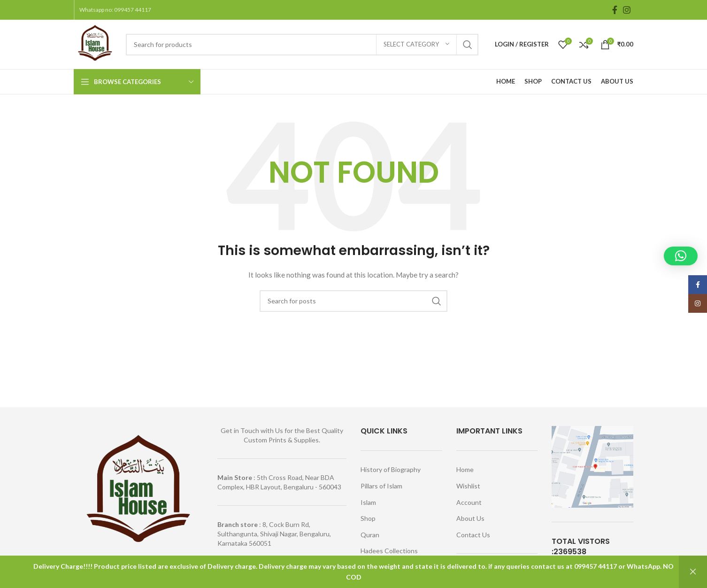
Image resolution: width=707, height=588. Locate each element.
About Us (470, 518)
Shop (368, 518)
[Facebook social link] (615, 10)
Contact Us (473, 535)
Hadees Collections (389, 551)
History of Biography (391, 469)
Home (465, 469)
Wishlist (468, 486)
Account (469, 502)
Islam (368, 502)
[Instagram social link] (627, 10)
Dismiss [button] (693, 572)
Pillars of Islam (381, 486)
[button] (681, 256)
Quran (370, 535)
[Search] (302, 45)
